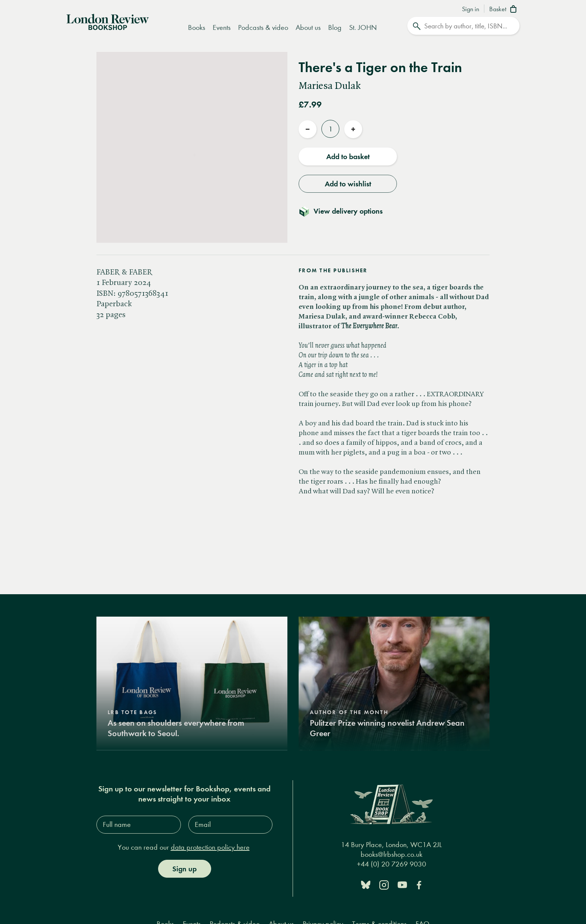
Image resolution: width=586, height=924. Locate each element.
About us (308, 27)
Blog (335, 27)
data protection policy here (210, 847)
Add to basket (348, 156)
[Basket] (504, 10)
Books (197, 27)
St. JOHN (363, 27)
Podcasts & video (263, 27)
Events (222, 27)
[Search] (463, 26)
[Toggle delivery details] (345, 211)
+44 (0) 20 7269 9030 (391, 864)
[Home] (108, 21)
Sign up (184, 868)
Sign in (471, 9)
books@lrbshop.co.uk (391, 854)
